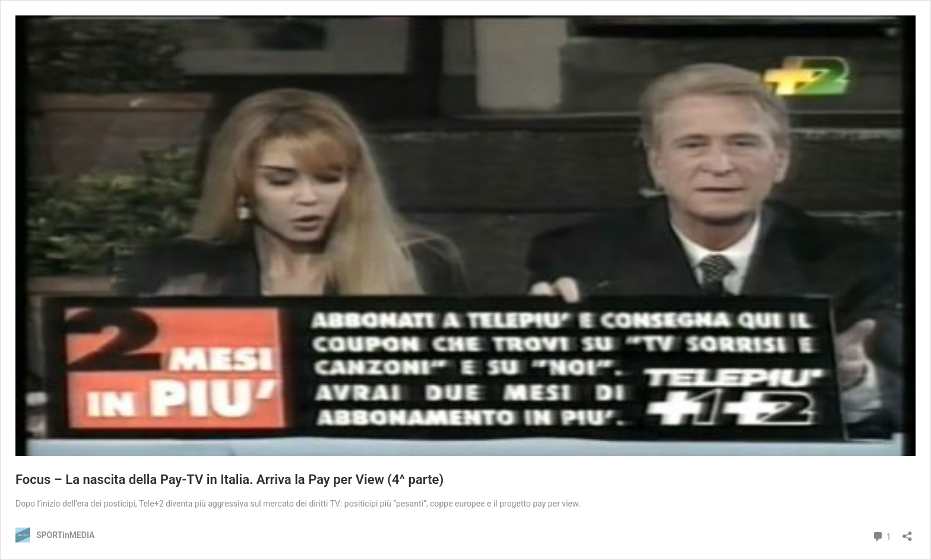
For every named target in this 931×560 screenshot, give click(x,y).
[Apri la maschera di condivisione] (907, 532)
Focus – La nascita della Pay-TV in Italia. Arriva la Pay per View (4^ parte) (229, 480)
